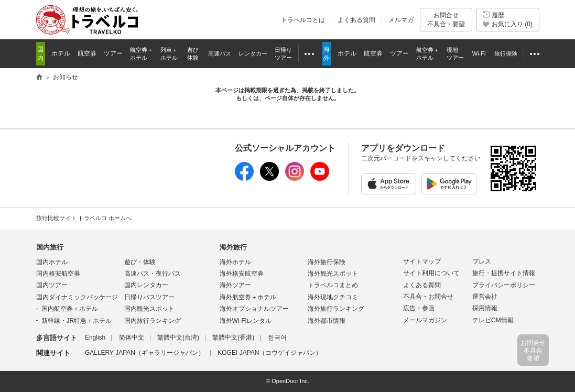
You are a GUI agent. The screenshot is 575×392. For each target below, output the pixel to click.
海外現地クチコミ (333, 297)
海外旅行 (233, 247)
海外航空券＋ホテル (248, 297)
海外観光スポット (333, 274)
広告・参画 (419, 308)
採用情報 (485, 308)
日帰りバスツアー (149, 297)
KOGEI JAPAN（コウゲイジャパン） (270, 353)
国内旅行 (50, 247)
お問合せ (446, 20)
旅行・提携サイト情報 (504, 273)
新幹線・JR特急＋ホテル (77, 321)
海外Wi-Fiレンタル (246, 321)
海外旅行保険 (327, 262)
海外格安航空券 (242, 274)
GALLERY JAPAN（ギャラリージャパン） (145, 353)
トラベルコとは (303, 20)
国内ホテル (52, 262)
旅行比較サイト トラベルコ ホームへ (84, 218)
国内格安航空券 (58, 274)
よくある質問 (356, 20)
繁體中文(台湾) (178, 337)
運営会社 (485, 297)
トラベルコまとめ (333, 285)
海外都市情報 (327, 321)
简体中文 (132, 337)
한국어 (277, 337)
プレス (482, 262)
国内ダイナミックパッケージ (77, 297)
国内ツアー (52, 285)
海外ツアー (235, 285)
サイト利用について (431, 273)
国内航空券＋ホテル (70, 309)
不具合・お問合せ (428, 297)
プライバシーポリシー (504, 285)
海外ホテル (235, 262)
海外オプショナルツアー (254, 309)
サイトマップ (422, 262)
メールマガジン (425, 320)
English (95, 337)
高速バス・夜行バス (153, 274)
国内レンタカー (146, 285)
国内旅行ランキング (153, 321)
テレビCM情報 (493, 320)
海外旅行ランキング (336, 309)
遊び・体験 (140, 262)
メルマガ (401, 20)
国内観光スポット (149, 309)
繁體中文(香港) (233, 337)
